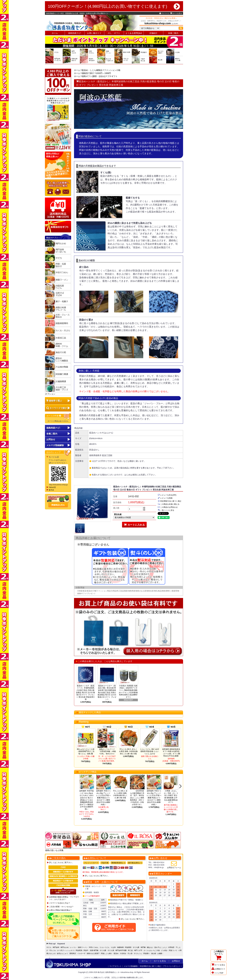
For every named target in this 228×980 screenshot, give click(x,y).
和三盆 (130, 950)
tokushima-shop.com (158, 23)
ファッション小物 (112, 70)
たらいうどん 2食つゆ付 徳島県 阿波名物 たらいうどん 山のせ (150, 751)
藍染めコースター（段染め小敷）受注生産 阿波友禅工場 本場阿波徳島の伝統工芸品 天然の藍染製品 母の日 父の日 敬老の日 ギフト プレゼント (107, 693)
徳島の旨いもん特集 (54, 850)
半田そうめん (94, 947)
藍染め (116, 953)
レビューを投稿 (165, 498)
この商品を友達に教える (169, 504)
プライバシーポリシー (172, 966)
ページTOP (217, 973)
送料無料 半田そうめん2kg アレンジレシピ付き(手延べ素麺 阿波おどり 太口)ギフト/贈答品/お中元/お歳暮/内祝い (154, 798)
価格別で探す (88, 73)
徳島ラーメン (83, 947)
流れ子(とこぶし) (160, 947)
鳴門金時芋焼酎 (121, 950)
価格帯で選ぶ (55, 401)
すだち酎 (103, 950)
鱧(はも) (150, 947)
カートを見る (176, 13)
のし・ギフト (114, 33)
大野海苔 (171, 947)
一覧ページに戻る (166, 510)
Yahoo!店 (52, 487)
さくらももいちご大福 (152, 950)
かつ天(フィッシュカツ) (66, 950)
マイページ (164, 13)
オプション (50, 394)
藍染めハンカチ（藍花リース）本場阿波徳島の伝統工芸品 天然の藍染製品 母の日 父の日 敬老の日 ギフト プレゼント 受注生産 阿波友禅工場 (85, 693)
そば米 (113, 947)
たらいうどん (105, 947)
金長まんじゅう (62, 953)
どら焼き (164, 950)
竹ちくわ (53, 950)
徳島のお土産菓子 (93, 953)
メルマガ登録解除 (131, 966)
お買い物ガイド (94, 33)
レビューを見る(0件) (167, 495)
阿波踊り (147, 953)
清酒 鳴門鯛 (94, 950)
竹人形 (130, 953)
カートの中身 (54, 416)
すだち (49, 947)
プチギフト (112, 76)
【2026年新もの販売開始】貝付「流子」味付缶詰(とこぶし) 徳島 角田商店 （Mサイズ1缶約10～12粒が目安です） (137, 798)
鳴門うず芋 (138, 950)
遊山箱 (154, 953)
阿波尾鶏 (79, 950)
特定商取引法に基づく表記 (169, 501)
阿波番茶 (128, 947)
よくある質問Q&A (134, 33)
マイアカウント (115, 966)
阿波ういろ (173, 950)
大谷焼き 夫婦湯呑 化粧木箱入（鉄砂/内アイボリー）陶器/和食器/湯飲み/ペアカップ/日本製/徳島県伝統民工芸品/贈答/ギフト (128, 691)
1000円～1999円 (103, 73)
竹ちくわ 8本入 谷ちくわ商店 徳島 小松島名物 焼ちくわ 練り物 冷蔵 (128, 751)
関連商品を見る (58, 505)
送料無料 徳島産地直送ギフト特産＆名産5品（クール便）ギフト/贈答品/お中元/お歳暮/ (171, 753)
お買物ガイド (218, 969)
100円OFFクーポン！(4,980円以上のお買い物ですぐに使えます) (114, 6)
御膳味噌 (120, 947)
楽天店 (51, 490)
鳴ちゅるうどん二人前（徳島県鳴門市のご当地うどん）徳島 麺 (86, 751)
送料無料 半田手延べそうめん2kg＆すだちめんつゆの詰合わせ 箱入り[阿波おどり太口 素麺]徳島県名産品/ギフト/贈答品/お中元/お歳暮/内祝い (86, 800)
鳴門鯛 (143, 947)
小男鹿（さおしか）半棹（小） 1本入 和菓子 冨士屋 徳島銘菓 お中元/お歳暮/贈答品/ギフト (171, 797)
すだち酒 (111, 950)
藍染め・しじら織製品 (92, 70)
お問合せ (51, 439)
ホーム (55, 33)
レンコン (73, 947)
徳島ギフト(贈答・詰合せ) (94, 76)
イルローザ (81, 953)
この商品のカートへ (219, 955)
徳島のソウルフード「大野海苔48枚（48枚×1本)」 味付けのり (107, 751)
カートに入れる (134, 525)
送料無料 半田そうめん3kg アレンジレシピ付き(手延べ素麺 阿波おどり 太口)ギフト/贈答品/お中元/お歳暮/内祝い (103, 798)
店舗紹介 (153, 33)
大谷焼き (123, 953)
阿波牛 (86, 950)
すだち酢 (136, 947)
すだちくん (138, 953)
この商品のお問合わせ (168, 507)
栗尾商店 (73, 953)
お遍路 (160, 953)
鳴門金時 (56, 947)
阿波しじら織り (107, 953)
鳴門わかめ (65, 947)
